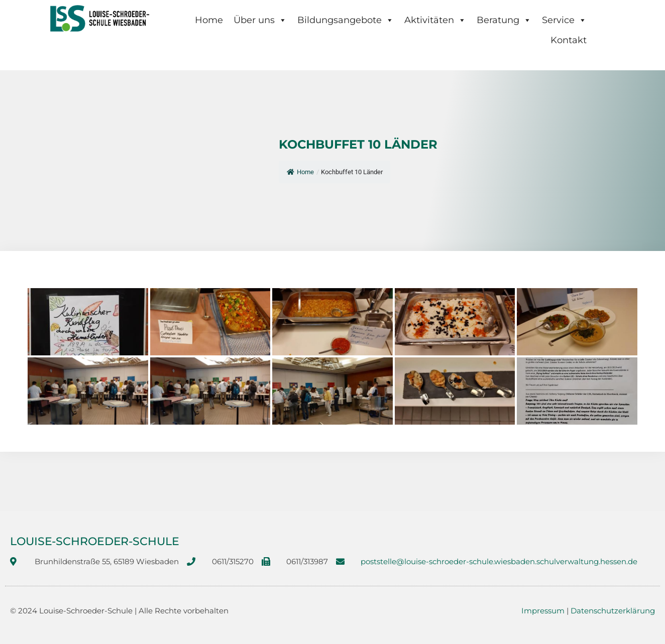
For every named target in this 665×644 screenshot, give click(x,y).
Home (209, 20)
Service (564, 20)
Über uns (260, 20)
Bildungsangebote (346, 20)
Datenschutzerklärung (613, 611)
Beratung (504, 20)
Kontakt (569, 40)
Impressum (543, 611)
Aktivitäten (435, 20)
